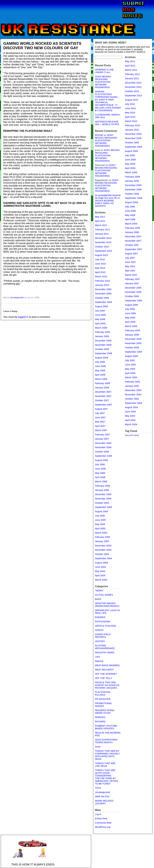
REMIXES (100, 717)
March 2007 (101, 430)
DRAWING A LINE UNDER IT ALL (104, 71)
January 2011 (102, 234)
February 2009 (102, 332)
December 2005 (103, 494)
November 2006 (103, 447)
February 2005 (102, 537)
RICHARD (100, 722)
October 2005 (102, 503)
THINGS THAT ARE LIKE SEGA (105, 765)
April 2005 (100, 529)
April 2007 (100, 426)
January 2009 (102, 336)
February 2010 (102, 281)
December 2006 (103, 443)
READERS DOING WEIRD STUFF (105, 712)
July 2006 (100, 464)
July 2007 (100, 413)
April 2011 (100, 221)
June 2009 (100, 315)
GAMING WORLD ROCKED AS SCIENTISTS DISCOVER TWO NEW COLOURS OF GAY (42, 46)
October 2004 (102, 554)
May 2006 (100, 473)
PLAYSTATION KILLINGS (103, 693)
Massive (99, 661)
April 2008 (100, 375)
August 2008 (101, 358)
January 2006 (102, 490)
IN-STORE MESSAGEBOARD (105, 647)
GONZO (99, 630)
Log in (98, 814)
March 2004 (101, 580)
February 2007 (102, 435)
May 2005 (100, 524)
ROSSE (99, 135)
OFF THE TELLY (104, 678)
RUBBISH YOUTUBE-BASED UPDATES (106, 727)
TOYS (98, 788)
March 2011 (101, 225)
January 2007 (102, 439)
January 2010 (102, 285)
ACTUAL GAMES (104, 595)
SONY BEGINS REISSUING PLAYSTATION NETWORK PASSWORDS (103, 82)
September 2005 (103, 507)
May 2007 (100, 422)
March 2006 (101, 482)
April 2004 (100, 576)
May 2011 (100, 217)
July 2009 (100, 311)
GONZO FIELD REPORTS (103, 636)
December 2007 (103, 392)
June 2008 (100, 366)
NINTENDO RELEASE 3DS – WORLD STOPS (107, 123)
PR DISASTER (103, 699)
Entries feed (101, 818)
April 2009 (100, 324)
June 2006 (100, 469)
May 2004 (100, 571)
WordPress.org (103, 827)
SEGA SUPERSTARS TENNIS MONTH (106, 741)
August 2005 (101, 511)
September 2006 (103, 456)
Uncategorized (17, 297)
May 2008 (100, 370)
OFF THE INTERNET (106, 674)
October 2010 (102, 247)
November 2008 (103, 345)
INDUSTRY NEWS (105, 653)
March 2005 (101, 533)
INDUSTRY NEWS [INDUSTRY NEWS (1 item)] (132, 435)
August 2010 (101, 255)
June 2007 (100, 417)
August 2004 (101, 563)
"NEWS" (99, 591)
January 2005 (102, 541)
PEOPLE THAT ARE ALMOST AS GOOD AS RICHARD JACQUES (107, 685)
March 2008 (101, 379)
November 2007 (103, 396)
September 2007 (103, 405)
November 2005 (103, 499)
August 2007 (101, 409)
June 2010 (100, 264)
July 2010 (100, 259)
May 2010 (100, 268)
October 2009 (102, 298)
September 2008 (103, 353)
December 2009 (103, 289)
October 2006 (102, 452)
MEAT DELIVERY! (104, 670)
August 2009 (101, 306)
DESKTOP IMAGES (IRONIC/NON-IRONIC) (107, 605)
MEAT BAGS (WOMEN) (107, 665)
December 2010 (103, 238)
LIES (97, 657)
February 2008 (102, 383)
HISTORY (100, 641)
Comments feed (103, 823)
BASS (98, 599)
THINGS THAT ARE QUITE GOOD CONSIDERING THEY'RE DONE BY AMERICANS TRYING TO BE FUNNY (106, 777)
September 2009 (103, 302)
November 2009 (103, 294)
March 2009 (101, 328)
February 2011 (102, 230)
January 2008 (102, 388)
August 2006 (101, 460)
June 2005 (100, 520)
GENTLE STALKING (106, 626)
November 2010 (103, 242)
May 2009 (100, 319)
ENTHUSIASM (103, 622)
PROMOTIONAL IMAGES (103, 705)
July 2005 (100, 516)
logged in (23, 317)
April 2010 (100, 272)
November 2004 (103, 550)
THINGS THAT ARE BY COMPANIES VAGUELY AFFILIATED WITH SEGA (107, 755)
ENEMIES (100, 617)
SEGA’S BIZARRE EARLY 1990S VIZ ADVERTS (104, 203)
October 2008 (102, 349)
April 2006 (100, 477)
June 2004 (100, 567)
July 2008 (100, 362)
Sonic (98, 747)
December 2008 (103, 341)
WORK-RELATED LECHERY (104, 802)
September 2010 (103, 251)
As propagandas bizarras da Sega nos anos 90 (108, 197)
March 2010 (101, 277)
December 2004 (103, 546)
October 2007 (102, 400)
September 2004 (103, 558)
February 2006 (102, 486)
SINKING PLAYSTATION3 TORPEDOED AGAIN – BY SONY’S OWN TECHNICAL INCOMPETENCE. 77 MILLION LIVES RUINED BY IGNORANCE (108, 101)
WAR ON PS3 (102, 796)
